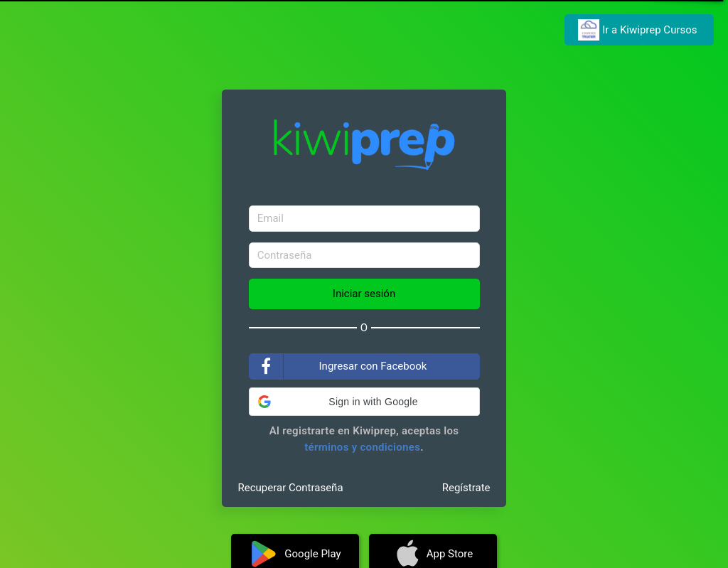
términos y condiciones (362, 447)
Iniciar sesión (364, 294)
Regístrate (466, 488)
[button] (364, 402)
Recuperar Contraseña (291, 488)
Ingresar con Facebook (338, 366)
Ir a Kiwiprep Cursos (639, 30)
